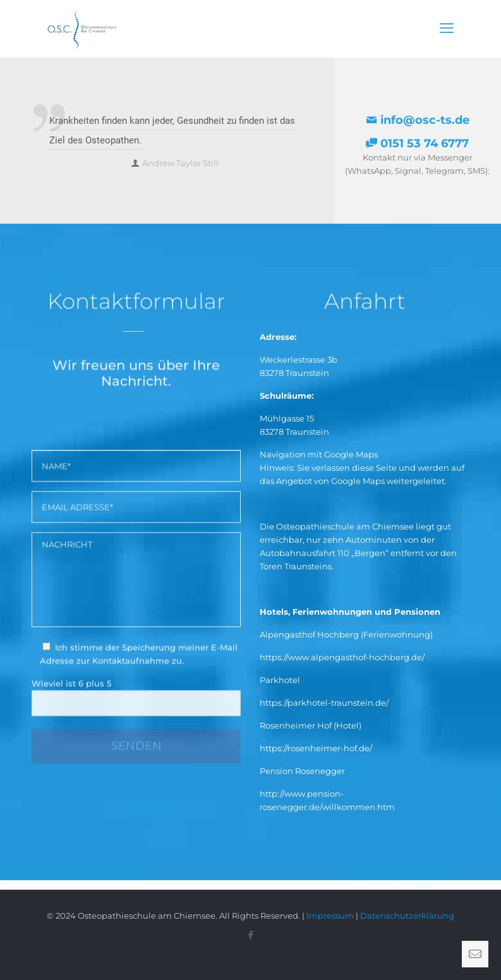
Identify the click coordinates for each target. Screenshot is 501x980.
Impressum (330, 916)
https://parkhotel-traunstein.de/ (324, 703)
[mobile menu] (447, 28)
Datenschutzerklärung (407, 916)
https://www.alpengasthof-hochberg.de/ (342, 657)
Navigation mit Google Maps (319, 454)
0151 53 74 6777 (417, 143)
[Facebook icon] (251, 935)
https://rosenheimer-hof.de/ (316, 748)
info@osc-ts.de (418, 120)
